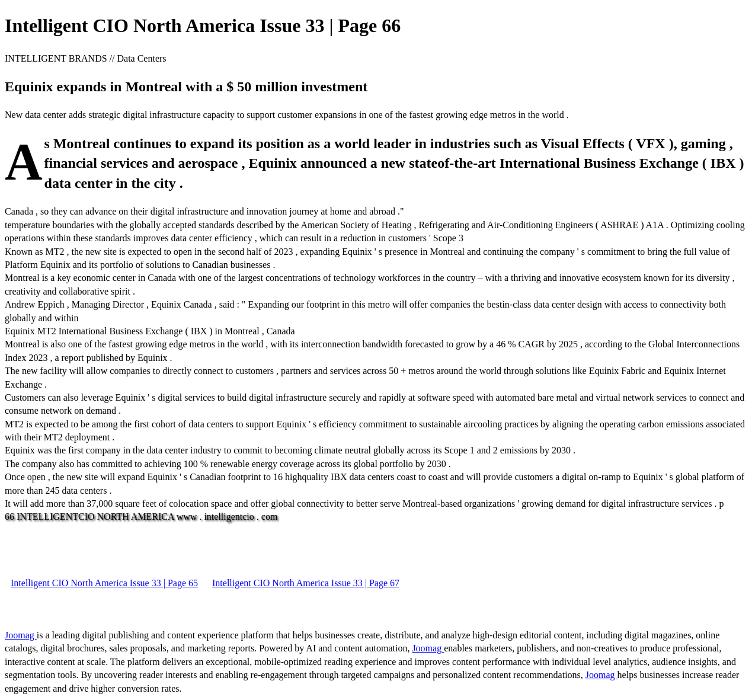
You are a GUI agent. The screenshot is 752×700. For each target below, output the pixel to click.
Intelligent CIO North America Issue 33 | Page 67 (306, 583)
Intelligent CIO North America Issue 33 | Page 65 (104, 583)
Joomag (21, 635)
